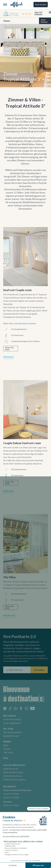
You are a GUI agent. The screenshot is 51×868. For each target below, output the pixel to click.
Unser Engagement (12, 723)
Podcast (7, 749)
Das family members (13, 732)
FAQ (6, 758)
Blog (5, 745)
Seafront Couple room (17, 290)
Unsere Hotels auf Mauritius (17, 790)
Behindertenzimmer (27, 323)
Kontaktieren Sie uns (13, 776)
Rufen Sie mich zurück (13, 772)
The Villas (9, 577)
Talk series (8, 752)
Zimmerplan (8, 357)
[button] (23, 85)
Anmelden (39, 670)
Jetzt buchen (41, 4)
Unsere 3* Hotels (11, 794)
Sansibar (8, 802)
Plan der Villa (9, 615)
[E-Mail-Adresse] (17, 670)
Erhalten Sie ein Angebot (14, 779)
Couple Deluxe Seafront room (22, 443)
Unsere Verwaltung (12, 719)
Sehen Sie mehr (9, 348)
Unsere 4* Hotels (11, 797)
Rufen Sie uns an (10, 769)
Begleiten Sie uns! (11, 736)
